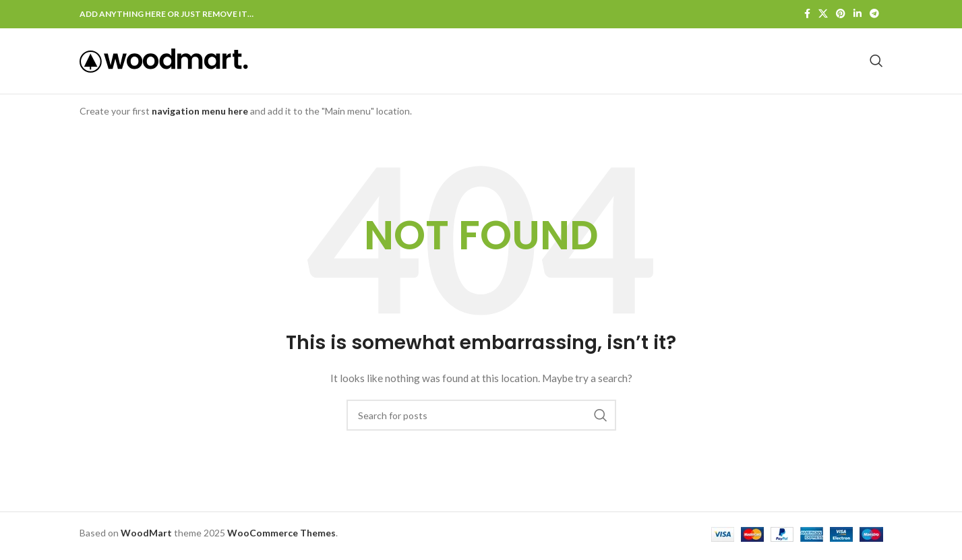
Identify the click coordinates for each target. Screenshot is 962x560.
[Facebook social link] (807, 14)
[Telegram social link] (874, 14)
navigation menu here (200, 116)
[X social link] (823, 14)
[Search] (876, 63)
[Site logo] (164, 62)
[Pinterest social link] (841, 14)
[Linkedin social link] (858, 14)
